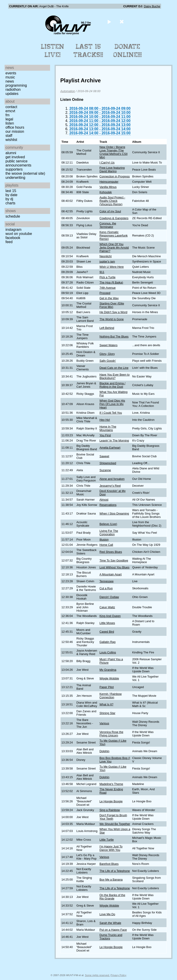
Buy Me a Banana (111, 880)
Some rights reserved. (97, 975)
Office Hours (15, 127)
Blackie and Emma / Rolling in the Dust (112, 385)
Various (104, 723)
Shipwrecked (108, 463)
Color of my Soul (110, 211)
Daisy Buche (152, 6)
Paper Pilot (107, 687)
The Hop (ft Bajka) (111, 282)
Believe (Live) (108, 524)
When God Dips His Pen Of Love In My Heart (112, 404)
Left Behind (107, 328)
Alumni (11, 153)
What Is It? (106, 704)
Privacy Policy (119, 975)
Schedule (13, 216)
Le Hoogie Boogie (111, 801)
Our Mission (15, 131)
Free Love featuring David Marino (112, 169)
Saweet (104, 456)
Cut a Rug (106, 588)
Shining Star (107, 713)
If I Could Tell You (111, 413)
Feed (9, 242)
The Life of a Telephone (115, 871)
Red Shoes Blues (111, 552)
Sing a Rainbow (110, 810)
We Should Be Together (115, 824)
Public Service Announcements (18, 163)
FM (8, 115)
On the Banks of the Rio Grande (112, 897)
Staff (9, 136)
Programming (16, 85)
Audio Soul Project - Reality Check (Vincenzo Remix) (112, 201)
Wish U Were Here (111, 267)
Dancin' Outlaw (109, 597)
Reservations (108, 505)
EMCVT (10, 111)
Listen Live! (53, 51)
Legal (9, 119)
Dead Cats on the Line (114, 368)
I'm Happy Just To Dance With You (111, 848)
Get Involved (15, 157)
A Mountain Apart (110, 574)
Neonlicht (105, 256)
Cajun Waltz (107, 607)
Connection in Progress (115, 176)
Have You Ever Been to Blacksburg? (114, 376)
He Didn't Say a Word (113, 312)
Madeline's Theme (111, 784)
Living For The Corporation (109, 533)
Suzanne (105, 470)
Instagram (13, 230)
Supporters (14, 169)
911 (102, 272)
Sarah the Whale (110, 923)
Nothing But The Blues (114, 337)
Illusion (104, 539)
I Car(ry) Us (107, 162)
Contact (11, 107)
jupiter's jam (107, 261)
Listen (10, 123)
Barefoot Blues (109, 864)
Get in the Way (109, 298)
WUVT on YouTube (19, 234)
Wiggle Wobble (109, 678)
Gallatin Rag (107, 642)
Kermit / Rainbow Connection (110, 696)
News (10, 81)
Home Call (106, 545)
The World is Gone (111, 319)
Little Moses (107, 623)
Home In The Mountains (108, 428)
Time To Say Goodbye (114, 560)
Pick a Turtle (107, 277)
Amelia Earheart (110, 448)
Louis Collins (108, 652)
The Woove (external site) (25, 173)
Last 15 (11, 191)
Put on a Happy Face (113, 930)
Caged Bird (107, 632)
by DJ (9, 199)
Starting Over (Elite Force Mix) (112, 305)
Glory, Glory (107, 354)
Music (10, 77)
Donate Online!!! (128, 51)
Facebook (13, 238)
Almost (104, 500)
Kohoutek (106, 192)
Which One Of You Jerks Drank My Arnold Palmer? (114, 248)
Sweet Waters (108, 345)
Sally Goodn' (108, 361)
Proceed (105, 293)
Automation (68, 91)
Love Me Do (107, 914)
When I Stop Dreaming (114, 513)
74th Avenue (107, 288)
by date (11, 195)
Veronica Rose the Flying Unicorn (111, 734)
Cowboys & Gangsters (114, 218)
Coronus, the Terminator (108, 225)
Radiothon (13, 90)
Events (11, 73)
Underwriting (15, 178)
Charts (10, 203)
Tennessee (106, 581)
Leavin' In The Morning (114, 441)
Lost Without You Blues (114, 567)
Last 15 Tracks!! (88, 51)
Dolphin (104, 751)
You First (105, 435)
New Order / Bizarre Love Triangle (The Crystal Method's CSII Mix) (113, 152)
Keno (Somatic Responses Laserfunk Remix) (114, 235)
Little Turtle (107, 840)
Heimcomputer (109, 182)
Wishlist (11, 140)
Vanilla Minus (108, 187)
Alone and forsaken (112, 479)
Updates (12, 94)
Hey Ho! (105, 420)
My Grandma (108, 670)
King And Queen (110, 616)
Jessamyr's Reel (110, 486)
